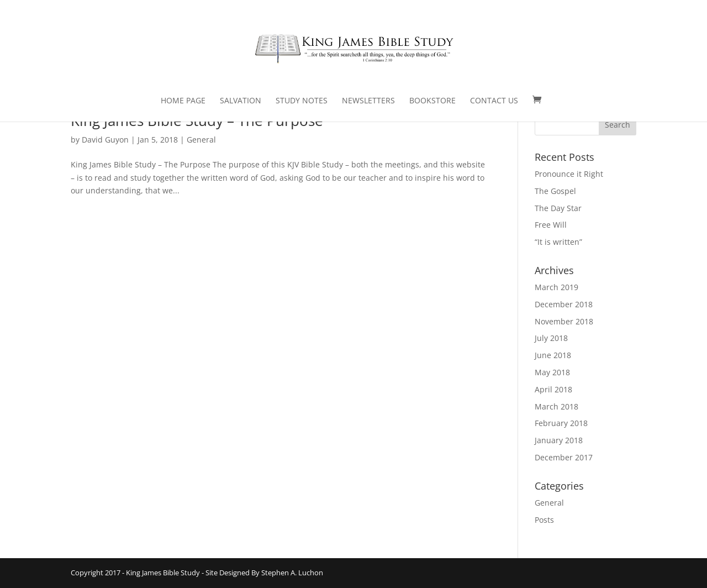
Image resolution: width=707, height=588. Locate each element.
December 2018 (564, 304)
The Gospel (555, 191)
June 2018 (553, 355)
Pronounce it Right (569, 174)
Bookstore (432, 101)
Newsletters (368, 101)
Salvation (241, 101)
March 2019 (556, 287)
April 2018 (553, 389)
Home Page (183, 101)
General (201, 140)
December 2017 (564, 457)
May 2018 (552, 372)
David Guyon (105, 140)
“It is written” (558, 242)
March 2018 (556, 406)
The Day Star (558, 208)
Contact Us (494, 101)
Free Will (551, 225)
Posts (544, 520)
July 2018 (551, 338)
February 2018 (561, 423)
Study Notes (302, 101)
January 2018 (559, 440)
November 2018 (564, 321)
